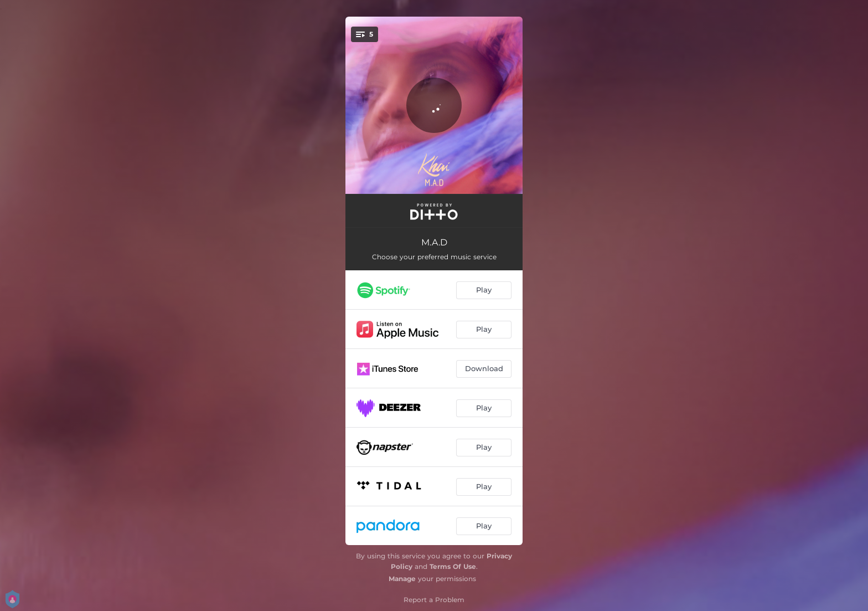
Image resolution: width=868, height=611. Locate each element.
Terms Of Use (453, 566)
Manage (402, 579)
